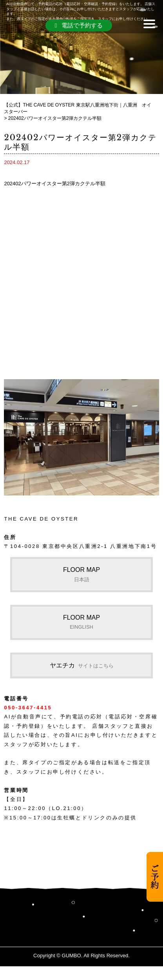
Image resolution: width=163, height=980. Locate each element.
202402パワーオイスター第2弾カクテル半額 (55, 184)
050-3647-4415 (28, 708)
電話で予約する (79, 25)
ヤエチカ (82, 665)
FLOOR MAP (81, 574)
